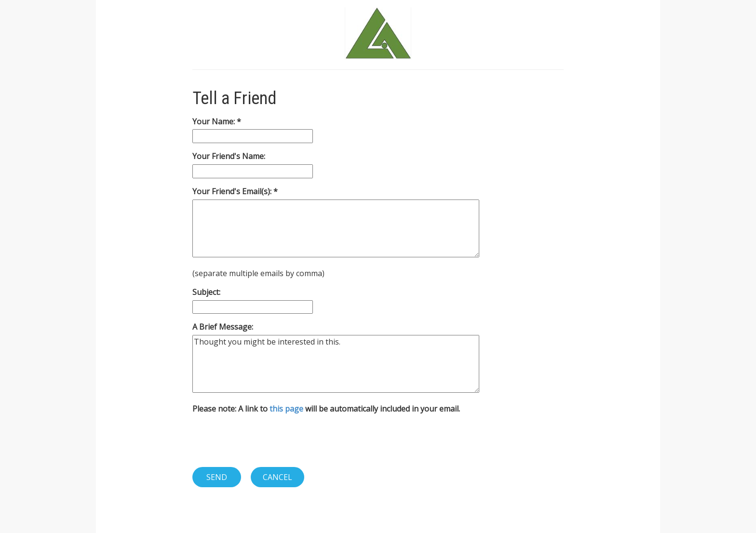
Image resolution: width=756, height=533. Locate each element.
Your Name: (215, 121)
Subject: (206, 292)
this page (286, 409)
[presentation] (266, 440)
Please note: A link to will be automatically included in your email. (326, 409)
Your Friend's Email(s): (233, 191)
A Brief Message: (223, 327)
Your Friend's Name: (229, 156)
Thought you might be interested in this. (336, 364)
